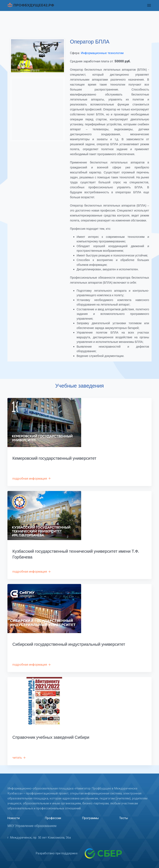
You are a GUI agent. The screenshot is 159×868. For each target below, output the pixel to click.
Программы (90, 818)
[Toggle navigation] (149, 5)
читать (19, 758)
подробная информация (32, 479)
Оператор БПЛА (90, 42)
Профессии (53, 818)
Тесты (124, 818)
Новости (14, 818)
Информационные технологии (102, 53)
